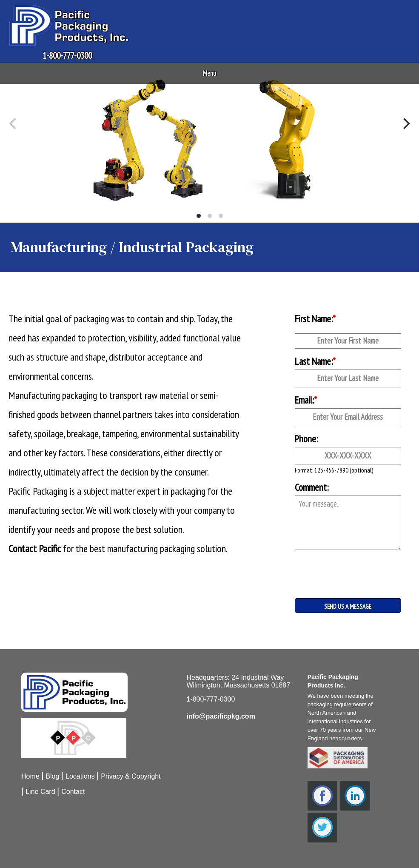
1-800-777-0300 (67, 56)
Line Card (40, 792)
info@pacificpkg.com (221, 716)
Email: (306, 400)
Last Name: (315, 361)
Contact (73, 792)
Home (30, 776)
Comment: (312, 487)
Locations (80, 776)
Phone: (306, 439)
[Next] (405, 124)
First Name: (315, 319)
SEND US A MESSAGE (348, 606)
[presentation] (338, 567)
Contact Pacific (35, 549)
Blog (52, 776)
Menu (209, 73)
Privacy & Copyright (131, 776)
